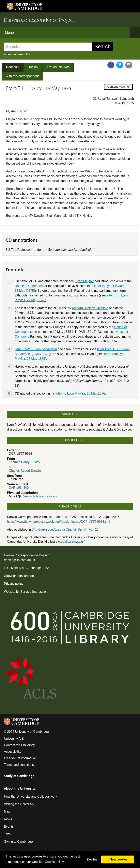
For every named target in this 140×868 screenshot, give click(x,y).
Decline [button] (92, 859)
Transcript (13, 67)
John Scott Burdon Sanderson (36, 349)
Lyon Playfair (85, 281)
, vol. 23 (65, 530)
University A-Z (14, 739)
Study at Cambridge (19, 776)
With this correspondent (22, 76)
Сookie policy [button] (54, 862)
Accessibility (13, 752)
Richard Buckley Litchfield (90, 308)
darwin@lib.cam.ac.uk (19, 560)
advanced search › (17, 54)
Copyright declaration (19, 576)
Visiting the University (19, 804)
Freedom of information (20, 758)
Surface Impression (34, 592)
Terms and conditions (19, 765)
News (8, 819)
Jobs (7, 834)
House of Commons (29, 286)
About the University (20, 788)
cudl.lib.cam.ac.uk (72, 542)
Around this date (58, 67)
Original (33, 67)
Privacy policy (14, 584)
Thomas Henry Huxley (24, 462)
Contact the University (19, 745)
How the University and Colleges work (31, 797)
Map (7, 812)
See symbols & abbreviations (40, 496)
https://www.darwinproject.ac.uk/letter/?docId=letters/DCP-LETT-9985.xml (58, 522)
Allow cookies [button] (118, 859)
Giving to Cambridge (18, 842)
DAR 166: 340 (19, 488)
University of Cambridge (24, 568)
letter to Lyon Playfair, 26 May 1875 (80, 393)
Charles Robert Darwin (25, 471)
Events (9, 827)
